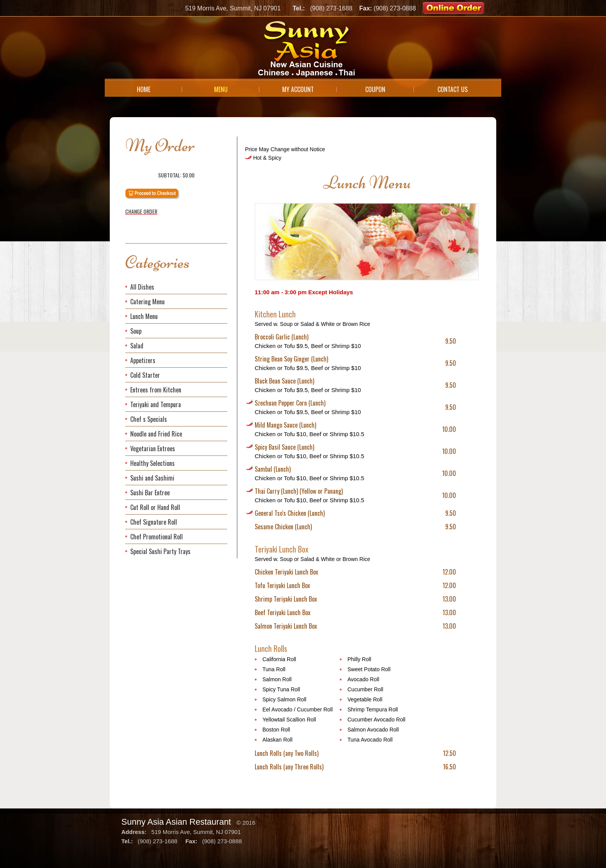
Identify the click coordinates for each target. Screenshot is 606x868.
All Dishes (142, 287)
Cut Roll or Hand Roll (155, 507)
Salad (137, 346)
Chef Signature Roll (154, 522)
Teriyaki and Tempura (156, 404)
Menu (221, 89)
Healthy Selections (152, 463)
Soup (136, 331)
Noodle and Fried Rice (156, 434)
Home (144, 89)
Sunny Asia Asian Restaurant (176, 822)
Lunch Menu (144, 316)
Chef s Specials (149, 419)
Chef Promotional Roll (157, 537)
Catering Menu (147, 302)
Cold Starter (145, 375)
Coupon (375, 89)
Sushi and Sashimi (152, 478)
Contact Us (453, 89)
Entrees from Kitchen (156, 390)
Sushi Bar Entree (150, 493)
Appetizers (143, 360)
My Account (298, 89)
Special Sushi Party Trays (160, 551)
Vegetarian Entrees (153, 448)
